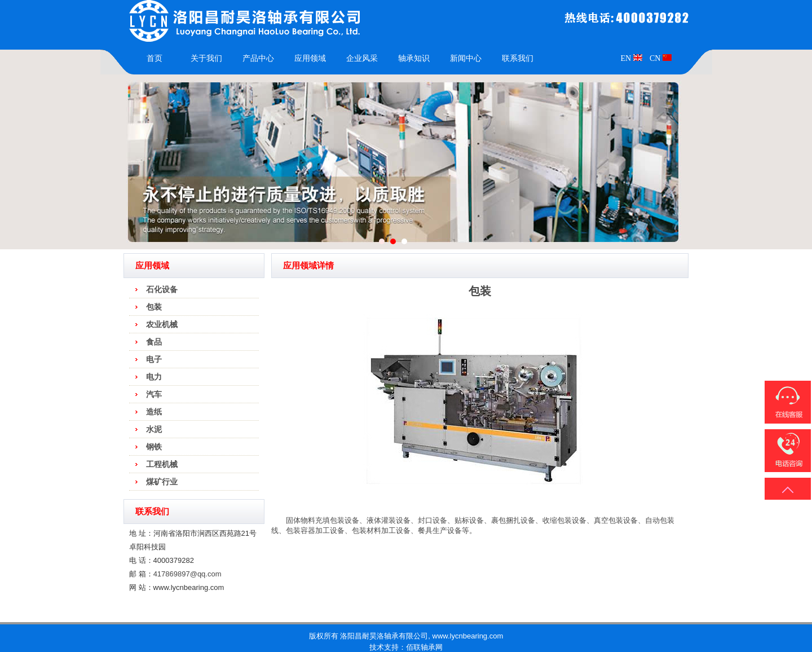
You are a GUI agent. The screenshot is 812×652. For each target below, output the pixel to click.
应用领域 (310, 58)
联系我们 (518, 58)
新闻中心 (466, 58)
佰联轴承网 (424, 647)
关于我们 (206, 58)
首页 (155, 58)
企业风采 (362, 58)
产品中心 (258, 58)
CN (661, 58)
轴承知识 (414, 58)
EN (631, 58)
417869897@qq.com (187, 574)
